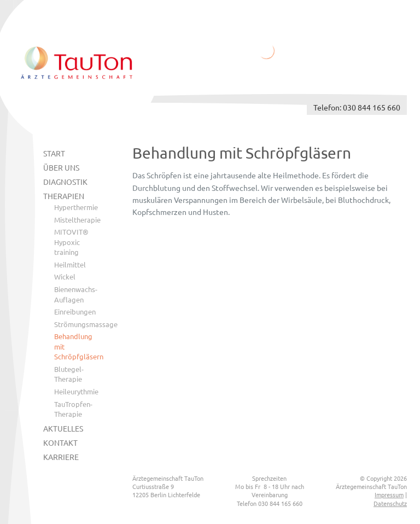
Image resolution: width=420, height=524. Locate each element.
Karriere (61, 457)
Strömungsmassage (77, 324)
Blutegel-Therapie (69, 374)
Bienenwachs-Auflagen (76, 294)
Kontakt (60, 443)
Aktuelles (63, 428)
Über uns (61, 167)
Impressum (389, 494)
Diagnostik (65, 182)
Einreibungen (75, 312)
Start (54, 153)
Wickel (65, 276)
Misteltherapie (77, 220)
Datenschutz (390, 503)
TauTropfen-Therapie (73, 409)
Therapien (64, 196)
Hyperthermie (76, 207)
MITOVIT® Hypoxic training (71, 242)
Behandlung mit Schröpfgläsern (77, 346)
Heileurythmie (76, 391)
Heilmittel (70, 264)
